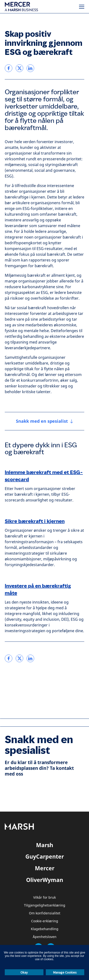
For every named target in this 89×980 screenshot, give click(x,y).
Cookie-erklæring (45, 921)
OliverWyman (45, 880)
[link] (9, 68)
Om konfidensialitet (45, 913)
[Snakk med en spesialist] (45, 421)
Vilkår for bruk (44, 898)
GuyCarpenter (45, 856)
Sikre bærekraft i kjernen (35, 521)
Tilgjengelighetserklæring (45, 905)
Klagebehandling (45, 929)
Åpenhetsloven (45, 937)
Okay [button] (24, 972)
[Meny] (82, 7)
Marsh (45, 845)
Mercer (45, 868)
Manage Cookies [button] (65, 972)
